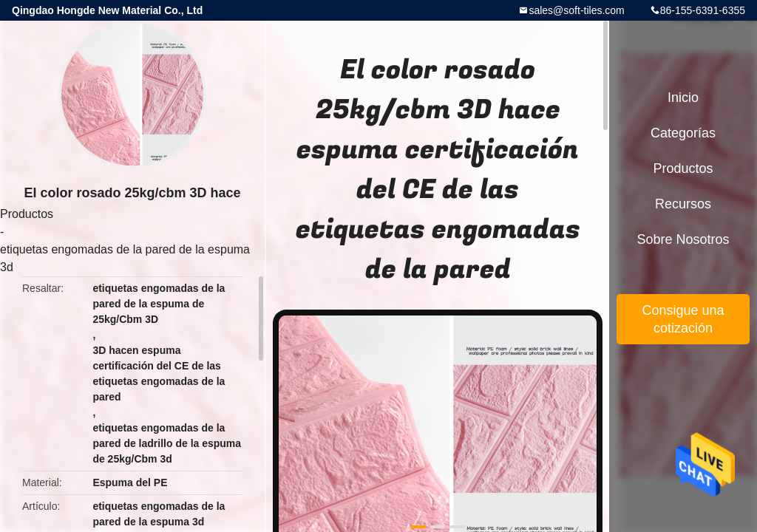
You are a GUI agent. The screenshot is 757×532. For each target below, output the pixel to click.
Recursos (683, 204)
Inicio (683, 98)
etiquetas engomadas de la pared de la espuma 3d (125, 258)
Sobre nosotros (683, 239)
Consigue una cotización (683, 319)
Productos (27, 214)
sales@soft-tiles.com (576, 10)
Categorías (683, 133)
